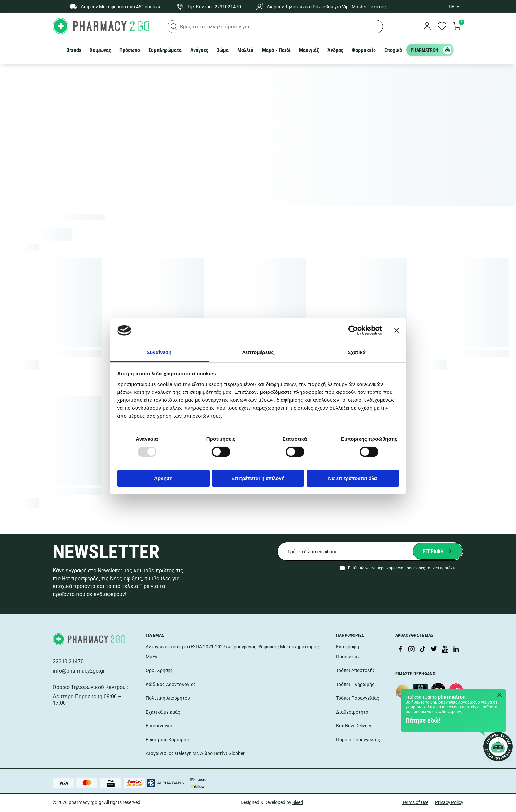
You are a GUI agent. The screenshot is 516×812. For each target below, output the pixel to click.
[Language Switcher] (454, 7)
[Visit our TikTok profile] (423, 650)
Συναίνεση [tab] (159, 352)
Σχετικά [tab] (357, 352)
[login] (427, 27)
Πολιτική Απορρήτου (168, 698)
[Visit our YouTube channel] (445, 650)
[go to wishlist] (442, 27)
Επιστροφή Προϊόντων (348, 652)
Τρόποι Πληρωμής (355, 684)
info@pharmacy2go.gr (79, 671)
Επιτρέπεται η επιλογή (258, 478)
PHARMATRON (431, 50)
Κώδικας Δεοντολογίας (171, 684)
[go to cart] (457, 27)
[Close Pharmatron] (500, 695)
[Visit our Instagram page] (411, 650)
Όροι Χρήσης (159, 670)
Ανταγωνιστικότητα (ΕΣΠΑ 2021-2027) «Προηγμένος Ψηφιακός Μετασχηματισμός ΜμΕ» (232, 652)
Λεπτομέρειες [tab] (258, 352)
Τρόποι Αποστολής (356, 670)
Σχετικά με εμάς (163, 712)
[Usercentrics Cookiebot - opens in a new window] (353, 330)
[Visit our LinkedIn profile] (456, 650)
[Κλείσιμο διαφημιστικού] (397, 330)
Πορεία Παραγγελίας (358, 740)
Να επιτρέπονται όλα (353, 478)
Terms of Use (415, 802)
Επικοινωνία (159, 726)
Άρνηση (163, 478)
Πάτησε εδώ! (423, 720)
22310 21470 (68, 661)
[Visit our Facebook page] (400, 650)
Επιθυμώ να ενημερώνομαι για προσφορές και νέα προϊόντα (402, 568)
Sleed (298, 802)
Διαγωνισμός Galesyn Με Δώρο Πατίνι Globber (195, 753)
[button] (174, 27)
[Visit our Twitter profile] (434, 650)
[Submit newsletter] (438, 551)
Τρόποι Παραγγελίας (358, 698)
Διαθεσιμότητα (352, 712)
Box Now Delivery (354, 726)
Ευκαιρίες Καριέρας (167, 740)
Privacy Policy (449, 802)
